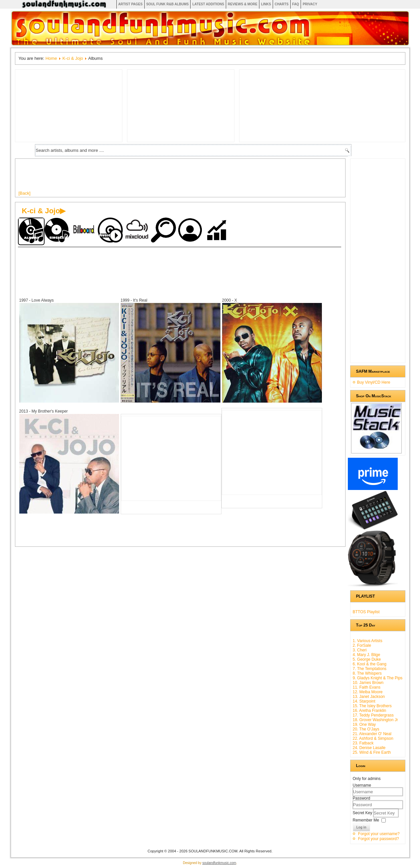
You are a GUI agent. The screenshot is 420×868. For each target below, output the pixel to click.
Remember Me (366, 820)
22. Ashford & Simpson (373, 738)
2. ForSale (362, 645)
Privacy (310, 4)
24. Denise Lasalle (369, 748)
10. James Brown (368, 683)
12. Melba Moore (368, 692)
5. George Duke (367, 659)
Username (362, 785)
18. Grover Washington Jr (375, 720)
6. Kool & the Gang (370, 664)
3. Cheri (360, 650)
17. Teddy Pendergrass (373, 715)
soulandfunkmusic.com (219, 863)
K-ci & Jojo (73, 58)
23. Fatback (363, 743)
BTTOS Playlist (366, 612)
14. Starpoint (364, 701)
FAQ (296, 4)
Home (51, 58)
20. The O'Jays (366, 729)
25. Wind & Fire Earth (372, 752)
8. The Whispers (367, 673)
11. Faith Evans (367, 687)
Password (362, 798)
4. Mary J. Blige (367, 655)
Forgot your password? (379, 839)
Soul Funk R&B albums (168, 4)
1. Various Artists (368, 641)
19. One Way (364, 724)
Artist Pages (131, 4)
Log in (361, 827)
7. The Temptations (370, 669)
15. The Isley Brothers (372, 706)
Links (266, 4)
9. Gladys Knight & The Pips (378, 678)
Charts (282, 4)
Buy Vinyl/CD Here (374, 382)
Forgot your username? (379, 834)
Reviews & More (243, 4)
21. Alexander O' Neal (372, 734)
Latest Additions (208, 4)
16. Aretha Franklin (370, 711)
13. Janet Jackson (369, 697)
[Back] (25, 193)
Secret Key (363, 813)
